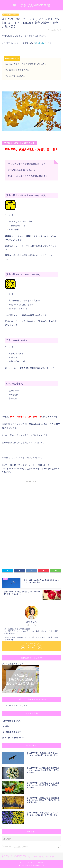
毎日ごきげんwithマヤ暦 (31, 5)
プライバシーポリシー (27, 862)
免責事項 (40, 862)
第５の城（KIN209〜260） (11, 15)
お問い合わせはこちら (12, 721)
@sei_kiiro (40, 43)
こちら (5, 705)
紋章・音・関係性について (14, 738)
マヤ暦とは (7, 726)
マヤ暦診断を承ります (12, 732)
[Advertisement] (31, 504)
